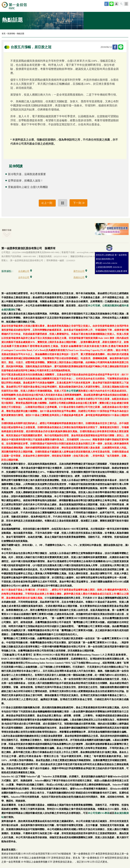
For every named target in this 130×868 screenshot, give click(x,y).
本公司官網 (94, 306)
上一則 (48, 203)
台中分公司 (25, 277)
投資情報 (11, 33)
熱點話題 (20, 33)
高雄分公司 (80, 277)
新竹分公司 (80, 271)
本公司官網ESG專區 (99, 813)
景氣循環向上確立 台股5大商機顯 (28, 187)
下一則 (77, 203)
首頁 (4, 33)
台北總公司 (25, 271)
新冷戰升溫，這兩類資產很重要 (27, 174)
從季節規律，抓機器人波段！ (26, 181)
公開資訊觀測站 (111, 306)
